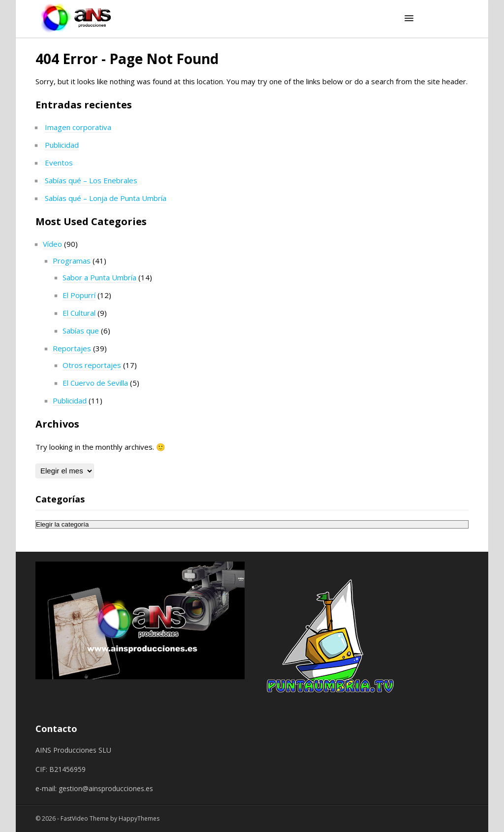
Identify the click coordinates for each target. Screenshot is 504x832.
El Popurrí (79, 295)
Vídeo (52, 244)
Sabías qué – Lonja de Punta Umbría (106, 198)
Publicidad (62, 145)
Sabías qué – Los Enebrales (91, 180)
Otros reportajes (92, 365)
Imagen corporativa (78, 127)
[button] (409, 19)
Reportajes (72, 348)
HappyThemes (139, 818)
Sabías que (81, 331)
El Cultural (79, 313)
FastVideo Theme (85, 818)
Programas (72, 261)
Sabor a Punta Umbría (99, 277)
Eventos (59, 163)
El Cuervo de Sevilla (95, 383)
